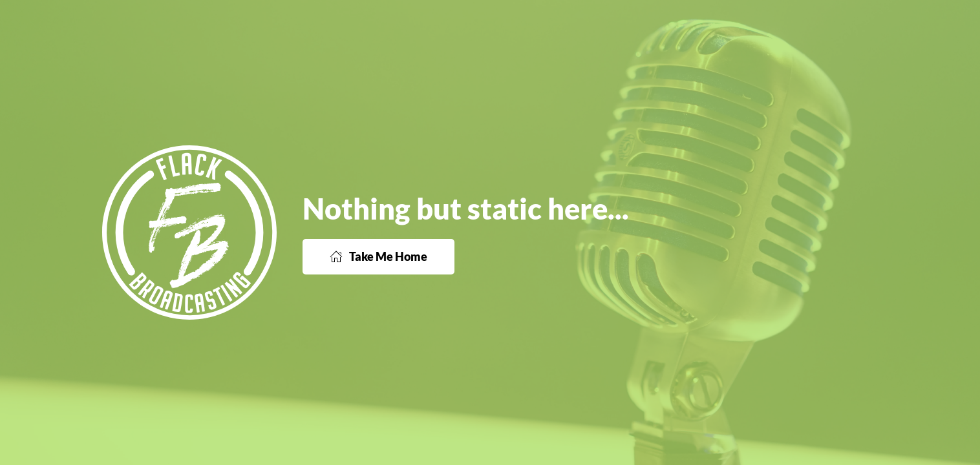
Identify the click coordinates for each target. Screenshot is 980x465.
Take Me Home (378, 256)
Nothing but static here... (466, 209)
